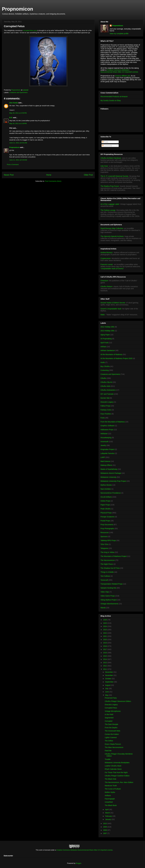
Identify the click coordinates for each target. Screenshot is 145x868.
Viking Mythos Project (109, 600)
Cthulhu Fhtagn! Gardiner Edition (117, 776)
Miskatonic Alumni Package (111, 473)
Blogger (78, 863)
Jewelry (103, 445)
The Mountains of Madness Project (114, 556)
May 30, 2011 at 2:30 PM (18, 123)
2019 (105, 643)
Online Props (105, 501)
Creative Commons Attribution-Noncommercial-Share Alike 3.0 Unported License (85, 850)
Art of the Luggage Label (110, 204)
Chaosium (104, 281)
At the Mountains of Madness (111, 354)
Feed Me (108, 751)
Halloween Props (107, 430)
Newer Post (9, 175)
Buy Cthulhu (105, 366)
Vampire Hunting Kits (108, 588)
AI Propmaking (106, 339)
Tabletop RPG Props (108, 540)
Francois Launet (107, 264)
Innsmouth (104, 442)
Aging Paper (105, 335)
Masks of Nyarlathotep (109, 469)
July (107, 688)
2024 (105, 626)
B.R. (11, 118)
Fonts (103, 418)
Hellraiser (104, 434)
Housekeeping (106, 438)
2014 (105, 659)
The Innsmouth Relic (112, 731)
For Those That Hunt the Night (116, 772)
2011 (105, 669)
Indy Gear (104, 166)
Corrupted (109, 721)
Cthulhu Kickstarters (108, 390)
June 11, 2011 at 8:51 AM (18, 143)
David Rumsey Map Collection (112, 228)
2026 (105, 620)
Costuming (105, 370)
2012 (105, 666)
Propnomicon (18, 9)
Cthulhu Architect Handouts (111, 158)
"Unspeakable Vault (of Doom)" (112, 269)
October (108, 679)
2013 (105, 663)
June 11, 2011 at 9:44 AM (18, 160)
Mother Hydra (110, 792)
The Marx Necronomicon (114, 747)
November (109, 675)
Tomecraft (104, 580)
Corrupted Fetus (111, 708)
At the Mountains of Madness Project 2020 (116, 358)
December (109, 672)
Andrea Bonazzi (107, 252)
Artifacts (108, 795)
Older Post (88, 175)
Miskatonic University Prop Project (113, 481)
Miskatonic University (108, 477)
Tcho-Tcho (104, 544)
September (109, 682)
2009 (105, 827)
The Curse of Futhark (113, 789)
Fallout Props (105, 406)
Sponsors (104, 536)
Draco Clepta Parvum (113, 744)
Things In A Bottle (107, 572)
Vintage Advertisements (109, 604)
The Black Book (111, 805)
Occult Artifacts (106, 497)
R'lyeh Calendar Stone (113, 769)
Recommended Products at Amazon (114, 97)
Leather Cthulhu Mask (113, 766)
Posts (105, 142)
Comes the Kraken (112, 734)
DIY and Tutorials (107, 394)
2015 (105, 656)
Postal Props (105, 521)
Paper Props (105, 505)
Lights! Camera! (111, 737)
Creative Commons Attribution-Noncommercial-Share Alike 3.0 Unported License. (120, 71)
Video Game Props (108, 596)
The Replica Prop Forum (110, 186)
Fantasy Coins (106, 410)
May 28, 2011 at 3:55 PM (18, 113)
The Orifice (109, 741)
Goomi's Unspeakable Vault (111, 309)
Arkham (103, 347)
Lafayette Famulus (107, 453)
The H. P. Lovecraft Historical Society (114, 176)
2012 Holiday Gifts (107, 327)
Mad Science (105, 461)
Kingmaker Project (107, 449)
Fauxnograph (110, 799)
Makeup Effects (106, 465)
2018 (105, 646)
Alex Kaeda (14, 103)
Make (103, 315)
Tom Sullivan (105, 576)
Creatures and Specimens (18, 92)
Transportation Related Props (112, 584)
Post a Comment (13, 164)
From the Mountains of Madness (113, 422)
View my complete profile (119, 34)
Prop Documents (107, 525)
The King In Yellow (107, 552)
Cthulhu (103, 378)
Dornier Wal (105, 398)
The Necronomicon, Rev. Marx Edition (119, 782)
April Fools (105, 343)
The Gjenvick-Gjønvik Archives (112, 236)
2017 (105, 649)
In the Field (109, 714)
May (107, 695)
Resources (105, 533)
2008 (105, 830)
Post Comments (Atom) (53, 181)
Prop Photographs (107, 529)
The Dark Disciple (111, 724)
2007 (105, 833)
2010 (105, 823)
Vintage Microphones (113, 711)
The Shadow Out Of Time (110, 568)
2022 (105, 633)
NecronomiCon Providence (111, 493)
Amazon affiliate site (122, 76)
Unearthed (109, 802)
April (107, 809)
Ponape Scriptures (107, 517)
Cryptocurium (106, 258)
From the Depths (111, 728)
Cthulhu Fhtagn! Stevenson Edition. (118, 701)
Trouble (108, 759)
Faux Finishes (106, 414)
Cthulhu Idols (105, 386)
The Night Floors (107, 564)
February (109, 816)
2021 (105, 636)
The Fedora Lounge (108, 210)
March (108, 813)
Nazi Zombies (106, 489)
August (108, 685)
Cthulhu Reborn (106, 287)
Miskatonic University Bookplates (117, 763)
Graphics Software (107, 426)
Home (49, 175)
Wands (103, 608)
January (108, 819)
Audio (103, 362)
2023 (105, 630)
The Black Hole (111, 779)
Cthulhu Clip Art (106, 382)
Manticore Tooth (111, 786)
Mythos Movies (106, 485)
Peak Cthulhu (106, 509)
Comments (107, 146)
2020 (105, 640)
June (107, 692)
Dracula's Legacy (107, 402)
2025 (105, 623)
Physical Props (106, 513)
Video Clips (105, 592)
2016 (105, 653)
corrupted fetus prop (30, 30)
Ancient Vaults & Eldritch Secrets (113, 303)
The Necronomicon (108, 560)
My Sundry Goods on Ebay (111, 100)
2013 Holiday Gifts (107, 331)
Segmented (109, 718)
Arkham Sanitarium (108, 350)
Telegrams (104, 548)
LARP (103, 457)
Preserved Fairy (111, 698)
